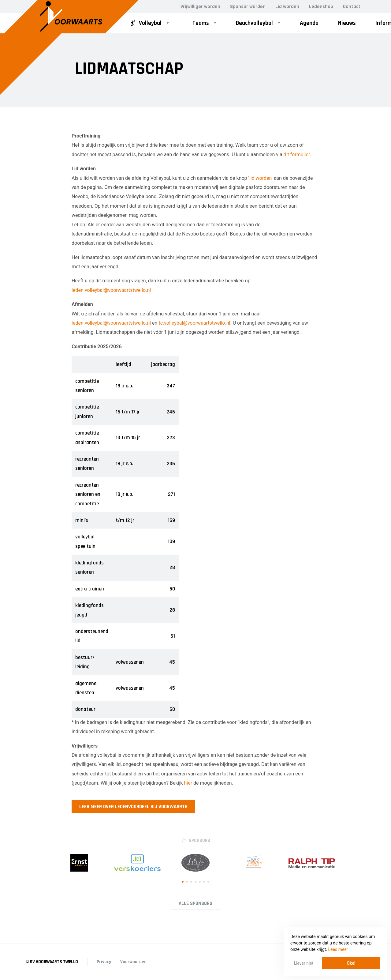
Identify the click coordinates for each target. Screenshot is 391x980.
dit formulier (297, 155)
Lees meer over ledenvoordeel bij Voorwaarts (133, 807)
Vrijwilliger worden (200, 7)
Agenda (309, 23)
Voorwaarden (133, 962)
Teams (201, 23)
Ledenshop (321, 7)
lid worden (261, 178)
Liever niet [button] (304, 963)
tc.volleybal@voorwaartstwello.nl (194, 323)
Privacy (104, 962)
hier (188, 783)
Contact (352, 7)
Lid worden (287, 7)
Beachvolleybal (254, 23)
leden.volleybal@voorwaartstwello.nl (111, 290)
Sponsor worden (248, 7)
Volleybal (145, 23)
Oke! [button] (351, 963)
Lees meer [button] (338, 949)
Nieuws (347, 23)
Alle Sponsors (195, 903)
